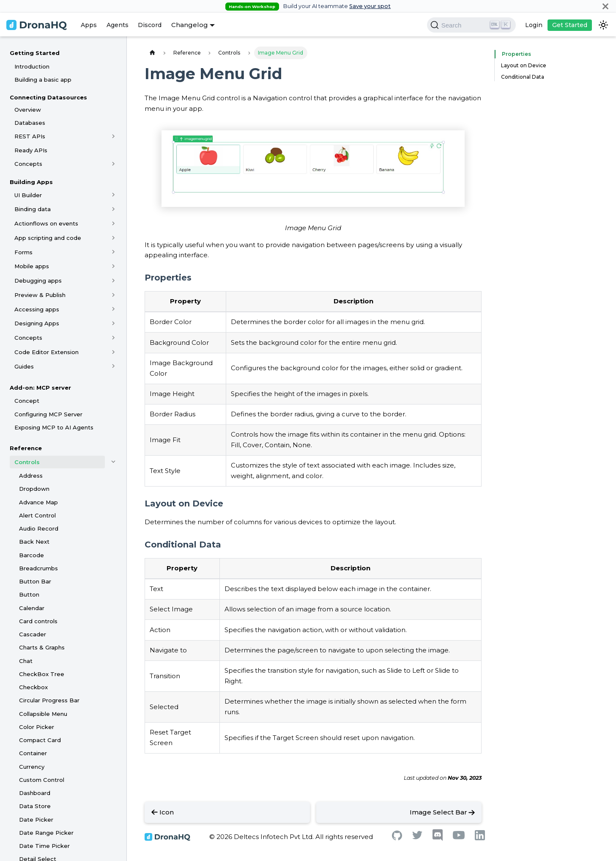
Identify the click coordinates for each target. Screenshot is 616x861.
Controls (27, 462)
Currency (32, 767)
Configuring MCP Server (48, 414)
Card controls (38, 621)
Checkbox (33, 687)
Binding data (33, 209)
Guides (24, 366)
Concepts (28, 164)
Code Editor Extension (47, 352)
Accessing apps (37, 309)
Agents (118, 25)
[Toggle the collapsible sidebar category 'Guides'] (114, 366)
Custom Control (42, 780)
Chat (26, 661)
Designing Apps (37, 323)
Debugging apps (38, 281)
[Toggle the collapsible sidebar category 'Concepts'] (114, 164)
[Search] (471, 25)
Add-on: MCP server (40, 388)
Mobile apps (32, 266)
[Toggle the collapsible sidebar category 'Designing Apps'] (114, 323)
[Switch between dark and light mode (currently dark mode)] (603, 25)
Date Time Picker (44, 846)
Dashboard (35, 793)
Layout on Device (524, 65)
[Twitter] (417, 837)
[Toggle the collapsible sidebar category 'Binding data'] (114, 209)
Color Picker (37, 727)
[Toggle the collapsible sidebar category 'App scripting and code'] (114, 238)
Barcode (31, 555)
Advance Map (38, 502)
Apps (89, 25)
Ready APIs (31, 150)
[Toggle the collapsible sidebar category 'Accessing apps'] (114, 309)
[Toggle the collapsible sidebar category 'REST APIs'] (114, 136)
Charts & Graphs (42, 647)
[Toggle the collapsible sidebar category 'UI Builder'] (114, 195)
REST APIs (30, 136)
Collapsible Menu (43, 714)
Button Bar (35, 581)
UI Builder (28, 195)
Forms (23, 252)
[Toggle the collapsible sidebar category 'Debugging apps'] (114, 281)
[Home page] (152, 53)
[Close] (605, 6)
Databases (30, 123)
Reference (26, 448)
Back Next (34, 542)
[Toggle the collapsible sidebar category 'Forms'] (114, 252)
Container (33, 753)
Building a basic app (43, 80)
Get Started (570, 25)
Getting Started (35, 53)
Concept (27, 401)
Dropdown (34, 489)
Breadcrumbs (38, 568)
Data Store (35, 806)
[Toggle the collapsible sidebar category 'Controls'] (114, 462)
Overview (28, 110)
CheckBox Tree (42, 674)
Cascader (33, 634)
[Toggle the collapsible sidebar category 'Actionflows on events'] (114, 223)
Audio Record (39, 528)
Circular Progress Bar (49, 700)
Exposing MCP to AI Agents (54, 427)
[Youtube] (459, 837)
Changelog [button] (190, 25)
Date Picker (36, 820)
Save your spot (370, 6)
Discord (150, 25)
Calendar (32, 608)
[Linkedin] (480, 838)
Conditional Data (523, 77)
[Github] (397, 838)
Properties (515, 54)
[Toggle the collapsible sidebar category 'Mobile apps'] (114, 266)
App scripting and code (48, 238)
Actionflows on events (46, 223)
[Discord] (438, 839)
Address (31, 476)
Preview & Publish (40, 295)
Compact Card (40, 740)
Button (29, 594)
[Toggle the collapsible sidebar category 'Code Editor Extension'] (114, 352)
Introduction (32, 66)
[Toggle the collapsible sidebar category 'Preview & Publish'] (114, 295)
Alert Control (37, 515)
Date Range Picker (46, 833)
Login (534, 25)
